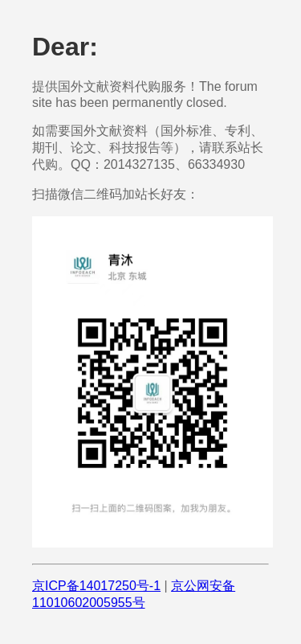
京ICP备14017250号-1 (96, 586)
